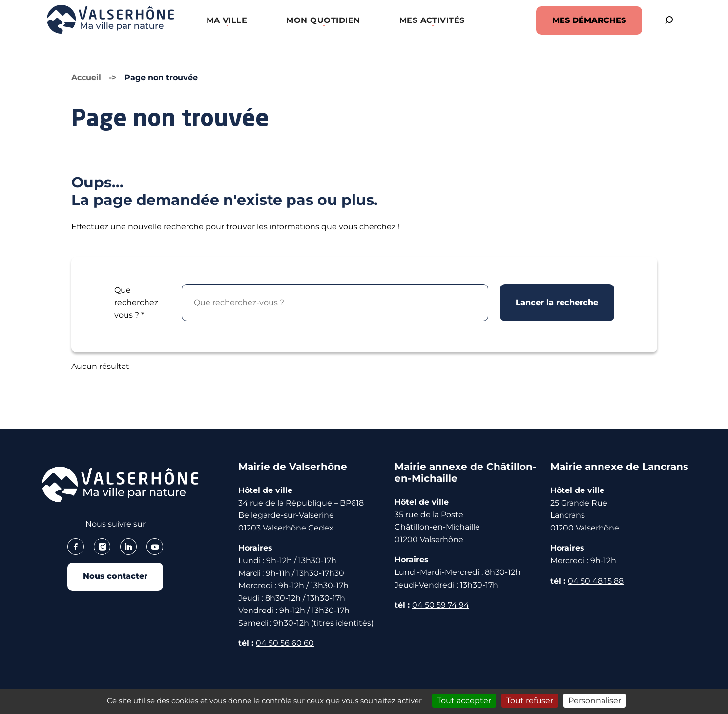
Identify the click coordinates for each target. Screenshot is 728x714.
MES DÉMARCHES (585, 20)
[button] (225, 20)
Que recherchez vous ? (136, 303)
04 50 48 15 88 (596, 581)
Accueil (86, 77)
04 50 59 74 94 (441, 605)
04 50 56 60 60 (285, 643)
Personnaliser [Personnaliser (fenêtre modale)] (595, 701)
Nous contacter (115, 577)
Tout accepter (464, 701)
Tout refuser (530, 701)
